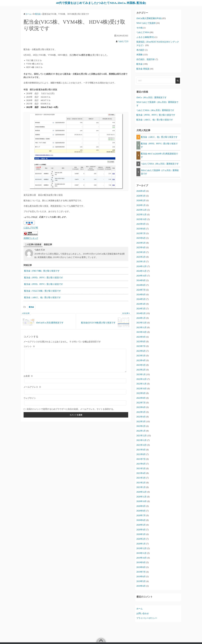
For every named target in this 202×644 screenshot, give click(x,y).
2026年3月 (141, 196)
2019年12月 (142, 548)
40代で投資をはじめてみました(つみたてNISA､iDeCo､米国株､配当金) (101, 3)
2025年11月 (142, 215)
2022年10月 (142, 388)
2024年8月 (141, 285)
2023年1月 (141, 374)
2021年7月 (141, 459)
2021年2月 (141, 482)
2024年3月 (141, 309)
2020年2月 (141, 539)
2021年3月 (141, 478)
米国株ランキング (31, 238)
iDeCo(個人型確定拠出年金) (149, 18)
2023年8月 (141, 341)
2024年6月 (141, 294)
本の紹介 (141, 50)
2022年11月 (142, 384)
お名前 (28, 376)
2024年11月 (142, 271)
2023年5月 (141, 356)
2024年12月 (142, 266)
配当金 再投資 (143, 69)
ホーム (140, 609)
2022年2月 (141, 426)
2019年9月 (141, 562)
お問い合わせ (143, 613)
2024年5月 (141, 299)
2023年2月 (141, 370)
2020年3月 (141, 534)
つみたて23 (123, 41)
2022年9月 (141, 393)
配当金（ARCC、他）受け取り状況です (43, 297)
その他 (140, 28)
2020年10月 (142, 501)
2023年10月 (142, 332)
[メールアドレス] (75, 392)
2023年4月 (141, 360)
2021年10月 (142, 445)
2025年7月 (141, 233)
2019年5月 (141, 581)
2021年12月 (142, 435)
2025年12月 (142, 210)
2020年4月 (141, 529)
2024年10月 (142, 276)
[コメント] (75, 361)
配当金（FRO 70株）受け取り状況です (42, 271)
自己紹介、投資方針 (146, 59)
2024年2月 (141, 313)
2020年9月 (141, 506)
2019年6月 (141, 576)
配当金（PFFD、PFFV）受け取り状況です (44, 277)
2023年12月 (142, 323)
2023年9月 (141, 337)
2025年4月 (141, 247)
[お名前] (75, 381)
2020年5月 (141, 525)
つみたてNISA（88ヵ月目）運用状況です (155, 110)
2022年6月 (141, 407)
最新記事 (48, 244)
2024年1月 (141, 318)
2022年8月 (141, 398)
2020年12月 (142, 492)
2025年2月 (141, 257)
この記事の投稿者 (33, 244)
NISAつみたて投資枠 (146, 23)
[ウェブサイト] (75, 403)
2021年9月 (141, 450)
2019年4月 (141, 586)
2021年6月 (141, 464)
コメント (29, 346)
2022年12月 (142, 379)
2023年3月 (141, 365)
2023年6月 (141, 351)
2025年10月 (142, 219)
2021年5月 (141, 468)
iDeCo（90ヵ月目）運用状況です (151, 97)
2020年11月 (142, 497)
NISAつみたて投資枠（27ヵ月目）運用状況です (160, 172)
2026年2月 (141, 200)
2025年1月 (141, 262)
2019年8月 (141, 567)
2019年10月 (142, 558)
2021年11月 (142, 440)
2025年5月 (141, 243)
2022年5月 (141, 412)
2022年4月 (141, 417)
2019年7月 (141, 572)
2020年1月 (141, 544)
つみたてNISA (143, 32)
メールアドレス (32, 387)
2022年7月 (141, 402)
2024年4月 (141, 304)
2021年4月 (141, 473)
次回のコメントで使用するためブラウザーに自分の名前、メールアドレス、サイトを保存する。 (71, 409)
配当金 (31, 307)
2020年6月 (141, 520)
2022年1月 (141, 431)
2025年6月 (141, 238)
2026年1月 (141, 205)
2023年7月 (141, 346)
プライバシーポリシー (147, 618)
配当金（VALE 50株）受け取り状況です (43, 291)
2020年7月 (141, 515)
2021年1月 (141, 487)
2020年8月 (141, 511)
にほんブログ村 (31, 227)
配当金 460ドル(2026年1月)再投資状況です (159, 155)
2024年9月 (141, 280)
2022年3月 (141, 421)
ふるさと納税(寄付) (145, 37)
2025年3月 (141, 252)
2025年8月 (141, 229)
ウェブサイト (30, 398)
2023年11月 (142, 327)
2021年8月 (141, 454)
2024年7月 (141, 290)
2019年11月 (142, 553)
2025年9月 (141, 224)
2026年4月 (141, 191)
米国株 (140, 55)
